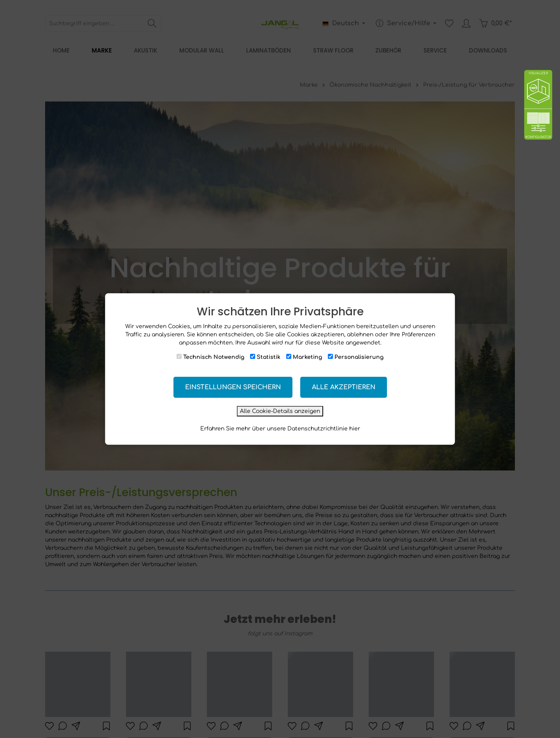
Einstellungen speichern (233, 387)
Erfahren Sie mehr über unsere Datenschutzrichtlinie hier (280, 429)
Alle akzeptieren (344, 387)
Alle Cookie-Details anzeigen (280, 411)
